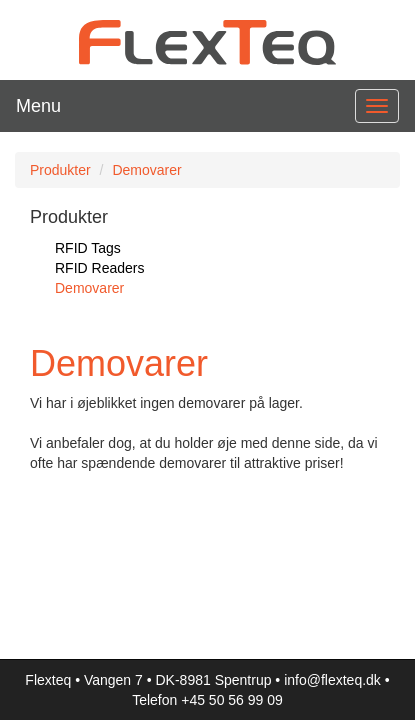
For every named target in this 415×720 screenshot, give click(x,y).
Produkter (60, 170)
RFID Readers (99, 268)
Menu (38, 106)
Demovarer (146, 170)
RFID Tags (88, 248)
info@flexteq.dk (332, 680)
